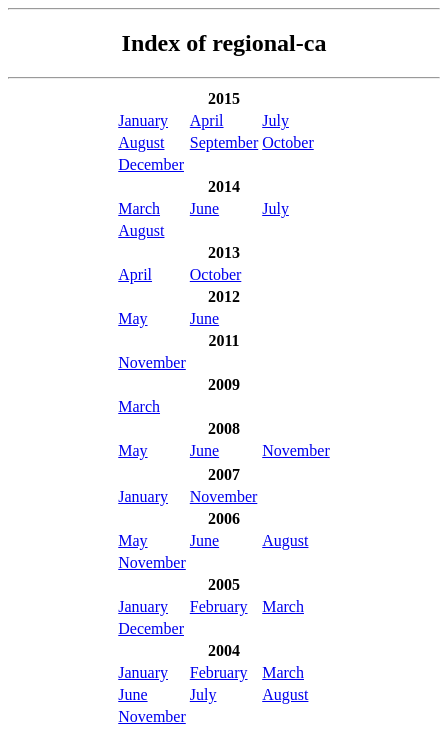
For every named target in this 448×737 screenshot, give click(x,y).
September (224, 142)
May (132, 318)
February (219, 606)
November (152, 362)
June (204, 208)
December (151, 164)
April (207, 120)
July (275, 120)
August (141, 142)
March (139, 208)
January (143, 120)
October (288, 142)
